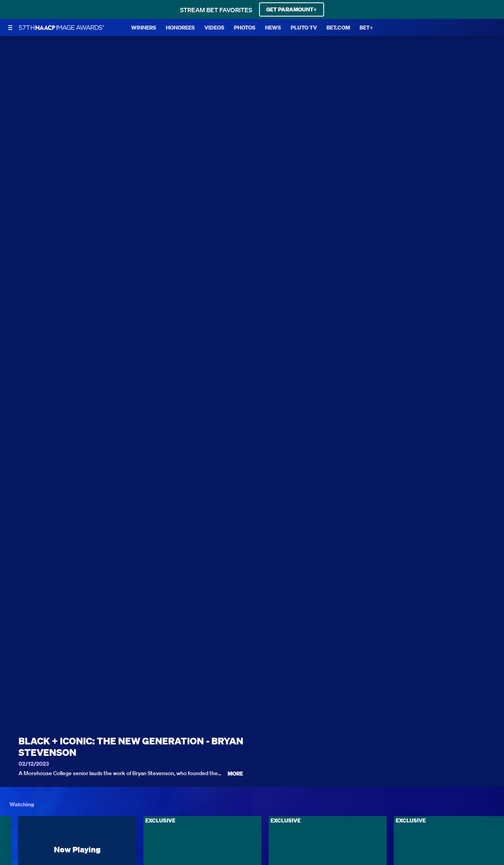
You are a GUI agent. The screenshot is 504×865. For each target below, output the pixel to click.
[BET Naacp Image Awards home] (61, 28)
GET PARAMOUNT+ (292, 9)
